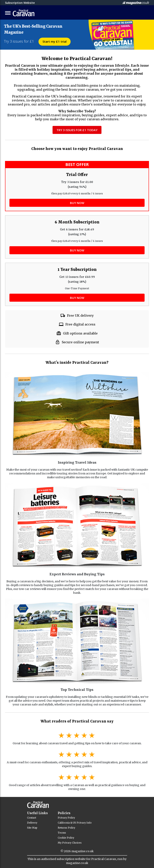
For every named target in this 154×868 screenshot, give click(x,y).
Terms (62, 833)
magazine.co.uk (83, 851)
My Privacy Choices (70, 843)
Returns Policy (66, 828)
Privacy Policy (66, 818)
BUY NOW (77, 203)
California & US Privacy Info (75, 823)
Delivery (32, 823)
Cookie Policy (66, 838)
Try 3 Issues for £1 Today (77, 130)
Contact (32, 818)
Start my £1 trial (55, 41)
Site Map (32, 828)
